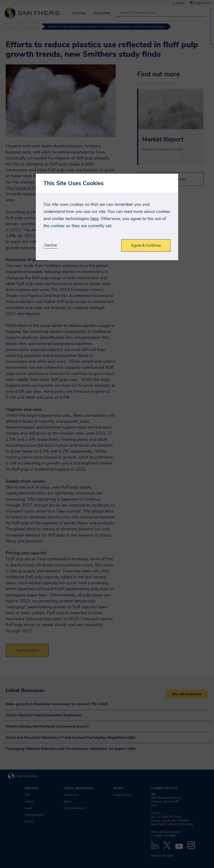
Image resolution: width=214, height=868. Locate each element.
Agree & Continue (146, 245)
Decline (51, 245)
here (94, 219)
